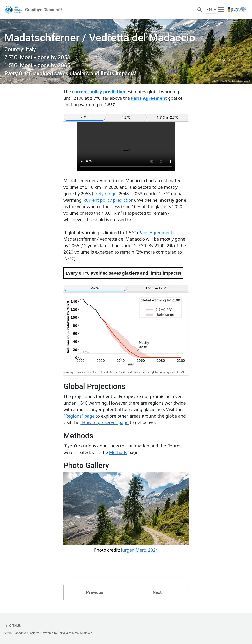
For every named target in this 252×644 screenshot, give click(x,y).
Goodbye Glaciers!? (44, 10)
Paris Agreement (149, 98)
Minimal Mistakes (80, 633)
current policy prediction (99, 91)
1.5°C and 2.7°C (157, 288)
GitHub (13, 626)
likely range (105, 193)
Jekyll (62, 633)
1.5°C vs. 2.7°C (168, 117)
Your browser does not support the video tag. (126, 146)
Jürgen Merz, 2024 (239, 81)
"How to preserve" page (104, 422)
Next (157, 592)
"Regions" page (79, 416)
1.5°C (126, 117)
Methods (118, 452)
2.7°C (85, 117)
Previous (95, 592)
